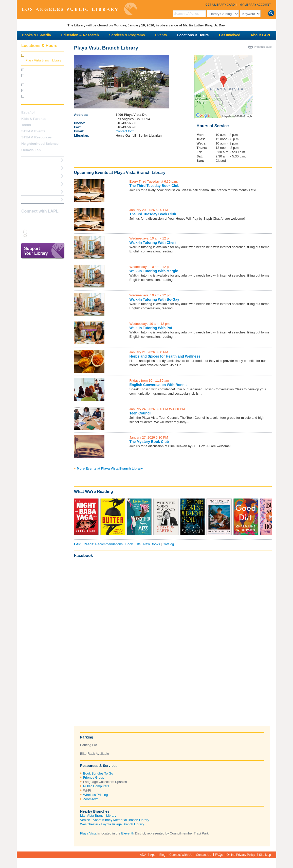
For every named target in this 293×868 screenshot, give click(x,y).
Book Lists (133, 544)
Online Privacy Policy (241, 855)
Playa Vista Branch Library (43, 60)
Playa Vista (88, 833)
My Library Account (255, 5)
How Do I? (29, 160)
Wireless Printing (96, 795)
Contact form (125, 131)
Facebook (84, 556)
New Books (152, 544)
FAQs (219, 855)
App (153, 855)
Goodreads (25, 233)
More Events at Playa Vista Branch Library (110, 468)
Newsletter (51, 233)
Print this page (263, 47)
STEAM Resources (36, 137)
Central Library (36, 70)
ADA (143, 855)
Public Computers (96, 786)
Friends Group (94, 777)
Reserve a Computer (37, 176)
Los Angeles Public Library (79, 9)
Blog (162, 855)
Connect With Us (181, 855)
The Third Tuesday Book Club (154, 186)
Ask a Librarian (33, 184)
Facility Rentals (36, 91)
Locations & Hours (193, 35)
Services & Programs (127, 35)
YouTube (51, 221)
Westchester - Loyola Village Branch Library (112, 824)
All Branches (35, 55)
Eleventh (128, 833)
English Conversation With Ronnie (158, 385)
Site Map (265, 855)
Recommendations (109, 544)
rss (42, 233)
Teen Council (140, 413)
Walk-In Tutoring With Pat (151, 328)
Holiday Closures (37, 96)
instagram (33, 221)
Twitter (42, 221)
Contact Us (204, 855)
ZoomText (90, 799)
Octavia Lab (31, 150)
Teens (26, 125)
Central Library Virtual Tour (44, 85)
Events (161, 35)
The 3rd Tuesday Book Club (153, 214)
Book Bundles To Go (98, 773)
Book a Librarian (34, 192)
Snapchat (33, 233)
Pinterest (60, 221)
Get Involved (230, 35)
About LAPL (261, 35)
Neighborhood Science (40, 144)
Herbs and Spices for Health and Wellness (165, 356)
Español (28, 112)
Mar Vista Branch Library (98, 816)
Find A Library (32, 199)
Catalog (168, 544)
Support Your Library (43, 251)
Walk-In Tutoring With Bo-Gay (154, 299)
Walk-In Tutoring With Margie (154, 271)
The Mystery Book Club (149, 442)
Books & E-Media (36, 35)
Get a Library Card (220, 5)
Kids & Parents (33, 119)
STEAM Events (33, 131)
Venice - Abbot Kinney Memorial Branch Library (115, 820)
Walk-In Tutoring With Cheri (152, 243)
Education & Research (80, 35)
